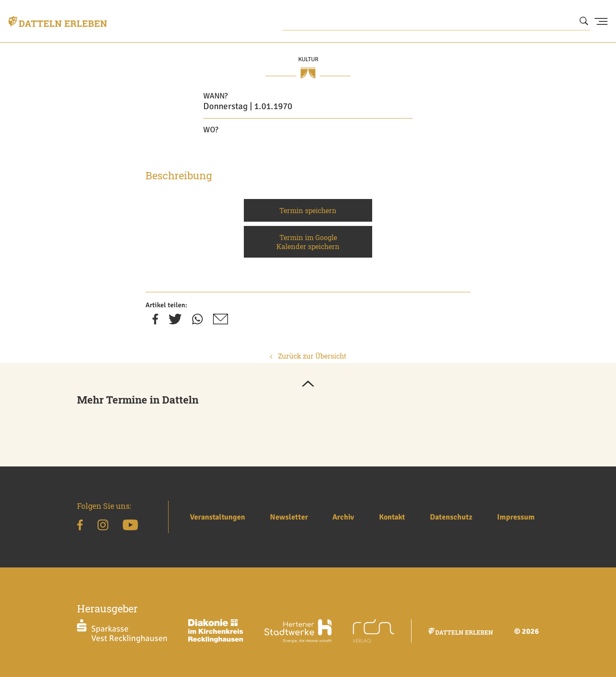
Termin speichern (308, 210)
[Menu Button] (601, 21)
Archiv (343, 517)
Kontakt (392, 517)
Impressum (516, 517)
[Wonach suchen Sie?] (436, 21)
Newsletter (289, 517)
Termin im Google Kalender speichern (308, 242)
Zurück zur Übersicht (308, 356)
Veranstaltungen (218, 517)
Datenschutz (451, 517)
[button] (308, 384)
